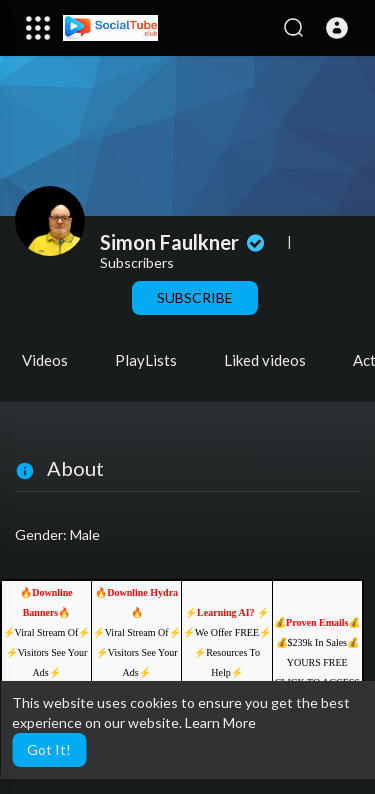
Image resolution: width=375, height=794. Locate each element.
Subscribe (195, 297)
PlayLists (146, 360)
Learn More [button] (220, 722)
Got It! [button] (49, 749)
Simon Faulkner (184, 242)
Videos (45, 360)
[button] (337, 28)
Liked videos (265, 360)
